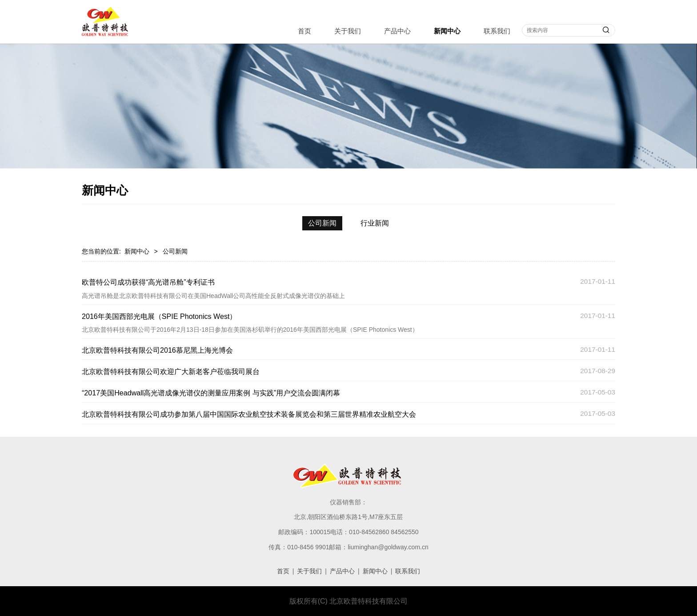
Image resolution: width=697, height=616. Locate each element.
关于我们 (348, 31)
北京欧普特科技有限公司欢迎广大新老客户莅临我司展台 (171, 371)
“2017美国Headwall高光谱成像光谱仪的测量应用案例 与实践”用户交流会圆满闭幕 (211, 393)
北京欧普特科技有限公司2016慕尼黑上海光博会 (157, 350)
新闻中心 (447, 31)
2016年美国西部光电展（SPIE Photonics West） (159, 316)
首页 (304, 31)
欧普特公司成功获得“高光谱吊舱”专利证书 (148, 282)
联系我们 (497, 31)
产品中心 (397, 31)
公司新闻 (322, 223)
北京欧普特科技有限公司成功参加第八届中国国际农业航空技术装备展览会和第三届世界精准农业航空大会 (249, 414)
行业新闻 (375, 223)
